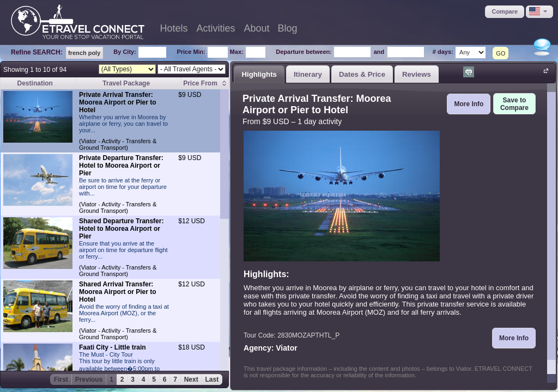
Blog (288, 28)
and (379, 52)
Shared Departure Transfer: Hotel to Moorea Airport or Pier (121, 229)
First (61, 379)
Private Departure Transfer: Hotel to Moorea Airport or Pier (121, 166)
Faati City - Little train (113, 347)
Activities (216, 28)
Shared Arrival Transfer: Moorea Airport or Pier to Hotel (118, 292)
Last (212, 379)
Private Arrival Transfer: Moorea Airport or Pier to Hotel (118, 102)
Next (191, 379)
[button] (505, 12)
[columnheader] (205, 84)
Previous (89, 379)
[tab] (259, 74)
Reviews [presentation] (417, 74)
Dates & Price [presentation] (362, 74)
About (257, 28)
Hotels (174, 28)
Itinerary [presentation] (308, 74)
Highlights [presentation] (259, 74)
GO (501, 53)
